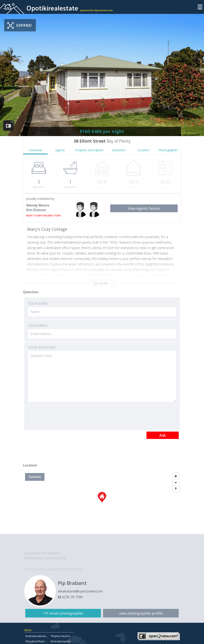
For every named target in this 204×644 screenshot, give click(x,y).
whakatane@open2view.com (80, 591)
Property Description (89, 150)
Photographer (168, 150)
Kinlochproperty (61, 641)
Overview (35, 150)
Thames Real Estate (63, 636)
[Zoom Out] (176, 482)
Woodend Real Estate (39, 641)
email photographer (66, 613)
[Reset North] (176, 489)
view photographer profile (141, 613)
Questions (119, 150)
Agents (60, 150)
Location (143, 150)
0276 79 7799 (72, 597)
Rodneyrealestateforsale (41, 636)
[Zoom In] (176, 476)
